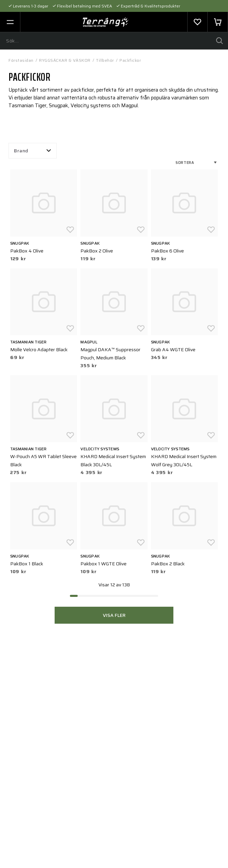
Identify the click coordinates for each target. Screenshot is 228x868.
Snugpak (20, 243)
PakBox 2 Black (168, 564)
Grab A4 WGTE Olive (173, 350)
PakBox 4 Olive (27, 251)
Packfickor (130, 60)
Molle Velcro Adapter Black (39, 350)
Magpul (89, 342)
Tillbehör (105, 60)
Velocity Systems (100, 449)
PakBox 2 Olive (97, 251)
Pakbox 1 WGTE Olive (103, 564)
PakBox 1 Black (27, 564)
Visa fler (114, 615)
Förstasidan (21, 60)
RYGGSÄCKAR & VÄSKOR (65, 60)
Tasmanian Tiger (28, 342)
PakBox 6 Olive (167, 251)
